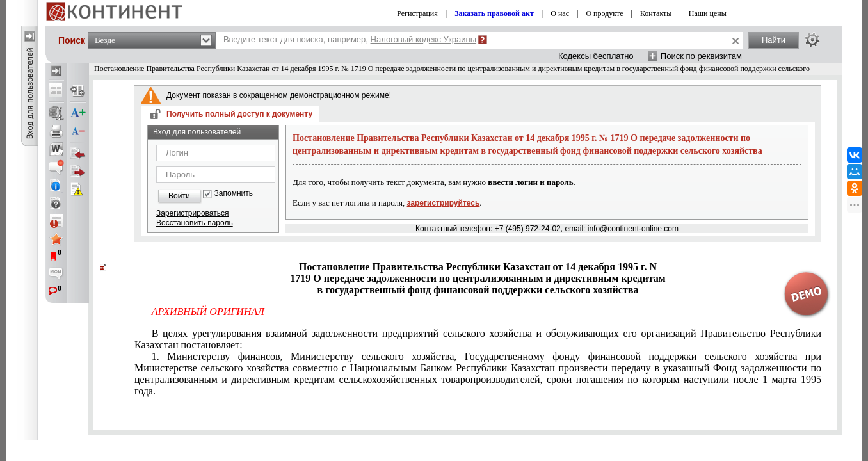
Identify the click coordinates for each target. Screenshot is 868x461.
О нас (560, 13)
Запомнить (234, 194)
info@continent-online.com (633, 229)
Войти (179, 196)
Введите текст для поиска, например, (350, 39)
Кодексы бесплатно (596, 56)
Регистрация (417, 13)
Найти (774, 40)
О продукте (604, 13)
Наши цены (708, 13)
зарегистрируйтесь (444, 203)
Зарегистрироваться (192, 213)
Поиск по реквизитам (701, 56)
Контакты (656, 13)
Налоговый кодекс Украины (424, 39)
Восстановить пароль (195, 223)
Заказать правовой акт (494, 13)
